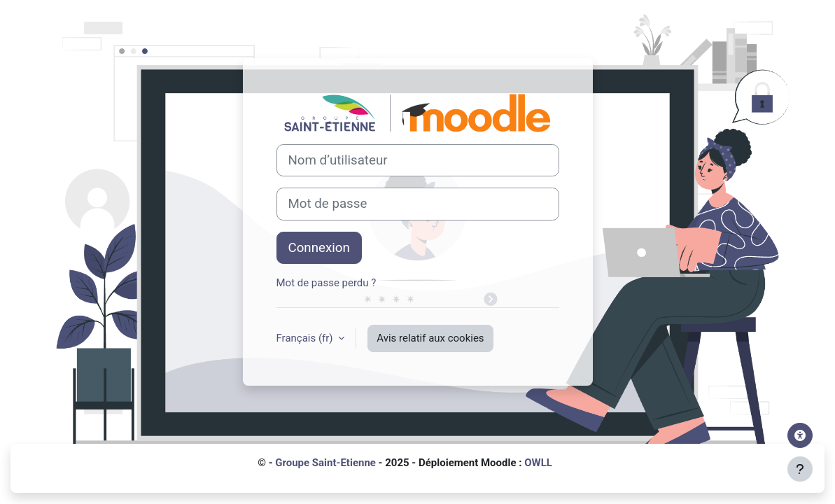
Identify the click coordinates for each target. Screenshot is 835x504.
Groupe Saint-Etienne (325, 463)
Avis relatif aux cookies (430, 338)
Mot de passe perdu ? (327, 283)
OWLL (538, 463)
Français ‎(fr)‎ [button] (306, 338)
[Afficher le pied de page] (800, 469)
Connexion (319, 248)
